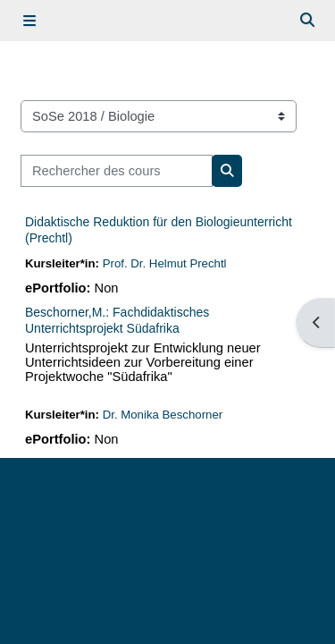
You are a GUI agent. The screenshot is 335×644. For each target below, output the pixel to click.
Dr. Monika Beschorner (163, 415)
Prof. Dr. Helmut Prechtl (165, 263)
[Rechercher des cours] (117, 171)
